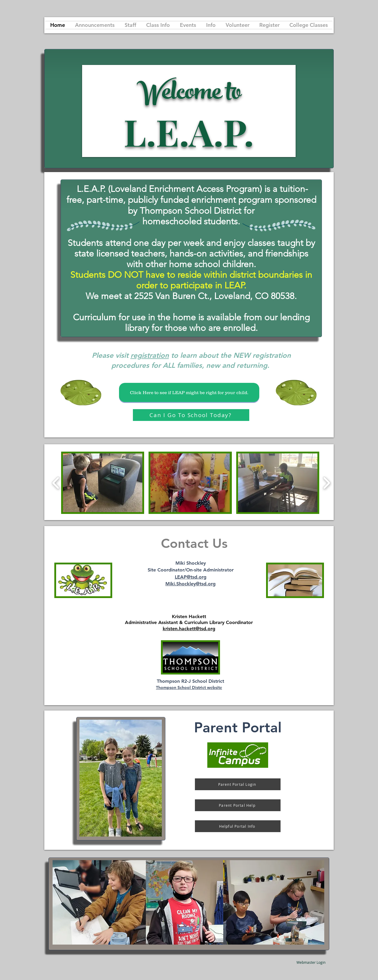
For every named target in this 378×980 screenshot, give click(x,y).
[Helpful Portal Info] (238, 826)
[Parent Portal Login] (238, 784)
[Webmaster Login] (311, 962)
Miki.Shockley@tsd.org (190, 584)
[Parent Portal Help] (238, 805)
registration (150, 355)
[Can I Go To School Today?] (191, 415)
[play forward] (326, 483)
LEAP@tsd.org (191, 577)
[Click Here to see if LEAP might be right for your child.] (189, 392)
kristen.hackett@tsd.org (189, 629)
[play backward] (56, 483)
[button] (103, 483)
